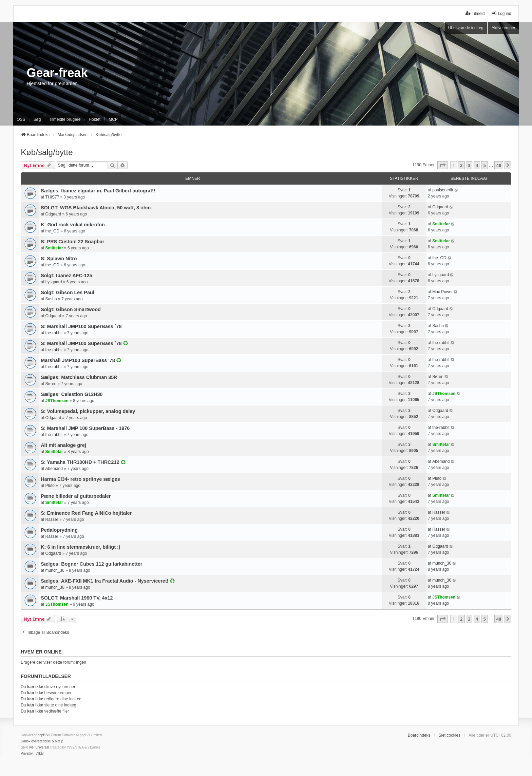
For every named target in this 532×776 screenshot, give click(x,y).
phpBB (43, 735)
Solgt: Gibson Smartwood (71, 309)
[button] (442, 165)
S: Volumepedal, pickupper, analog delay (88, 411)
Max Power (442, 292)
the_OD (52, 231)
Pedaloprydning (59, 530)
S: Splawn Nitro (59, 259)
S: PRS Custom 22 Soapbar (72, 242)
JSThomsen (57, 401)
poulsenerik (443, 190)
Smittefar (441, 224)
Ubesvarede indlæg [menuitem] (466, 28)
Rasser (52, 519)
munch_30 (55, 570)
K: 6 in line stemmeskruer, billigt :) (80, 547)
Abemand (54, 469)
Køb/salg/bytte (47, 152)
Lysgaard (54, 282)
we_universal (39, 747)
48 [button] (499, 165)
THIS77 (52, 197)
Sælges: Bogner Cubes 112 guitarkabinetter (91, 564)
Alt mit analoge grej (63, 445)
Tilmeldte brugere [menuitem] (65, 119)
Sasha (51, 299)
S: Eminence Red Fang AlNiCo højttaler (86, 513)
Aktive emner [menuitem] (503, 28)
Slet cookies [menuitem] (449, 735)
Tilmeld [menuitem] (475, 13)
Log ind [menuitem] (501, 13)
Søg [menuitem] (37, 119)
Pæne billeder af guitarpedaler (76, 496)
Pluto (50, 486)
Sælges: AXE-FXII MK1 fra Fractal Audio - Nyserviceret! (104, 581)
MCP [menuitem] (113, 119)
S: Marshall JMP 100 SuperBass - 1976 (85, 428)
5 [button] (484, 165)
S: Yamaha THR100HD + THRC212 (80, 462)
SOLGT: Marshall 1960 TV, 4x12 (77, 598)
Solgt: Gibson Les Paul (68, 292)
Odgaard (53, 214)
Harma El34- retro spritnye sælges (80, 479)
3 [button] (469, 165)
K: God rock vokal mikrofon (73, 225)
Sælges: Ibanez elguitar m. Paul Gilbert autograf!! (98, 191)
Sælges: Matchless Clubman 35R (79, 377)
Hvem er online (41, 652)
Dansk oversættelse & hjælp (42, 741)
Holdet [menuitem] (94, 119)
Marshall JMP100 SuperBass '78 (78, 360)
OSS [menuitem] (21, 119)
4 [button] (477, 165)
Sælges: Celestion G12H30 (72, 394)
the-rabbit (54, 333)
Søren (51, 384)
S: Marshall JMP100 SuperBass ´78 (81, 326)
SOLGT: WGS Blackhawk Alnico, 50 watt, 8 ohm (96, 208)
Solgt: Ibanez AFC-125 (66, 276)
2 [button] (461, 165)
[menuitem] (27, 754)
